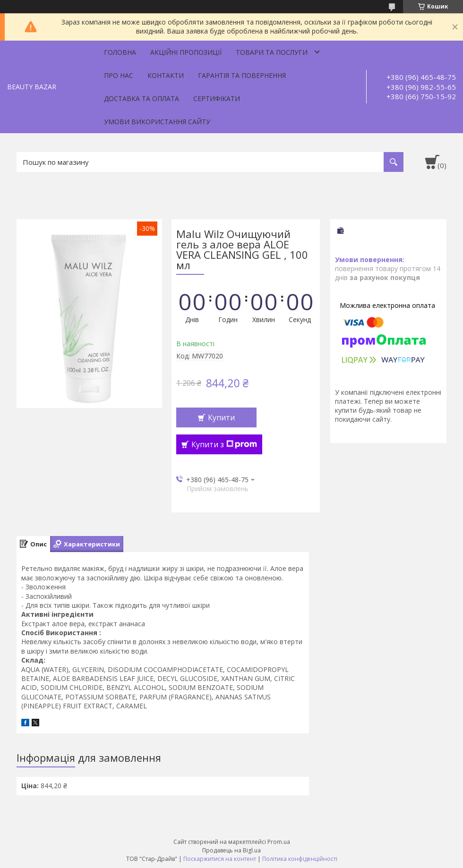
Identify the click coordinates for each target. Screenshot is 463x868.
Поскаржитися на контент (220, 859)
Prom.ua (279, 842)
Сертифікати (217, 98)
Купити (221, 417)
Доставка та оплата (141, 98)
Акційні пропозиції (186, 52)
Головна (120, 52)
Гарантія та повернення (242, 75)
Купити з (224, 444)
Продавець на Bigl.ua (231, 850)
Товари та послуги (272, 52)
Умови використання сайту (157, 122)
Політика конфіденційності (300, 859)
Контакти (166, 75)
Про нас (119, 75)
